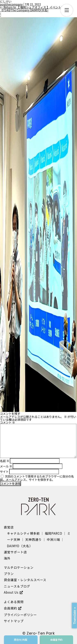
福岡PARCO (53, 533)
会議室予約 (56, 640)
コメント (7, 422)
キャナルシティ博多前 (23, 533)
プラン (9, 573)
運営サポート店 (15, 552)
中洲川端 (53, 539)
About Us (11, 592)
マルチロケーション (19, 567)
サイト (4, 472)
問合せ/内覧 (21, 640)
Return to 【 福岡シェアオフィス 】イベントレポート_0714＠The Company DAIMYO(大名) (36, 9)
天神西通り (33, 539)
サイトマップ (14, 621)
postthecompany (11, 4)
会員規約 (10, 608)
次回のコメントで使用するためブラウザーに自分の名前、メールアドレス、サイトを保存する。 (37, 478)
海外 (7, 558)
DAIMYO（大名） (20, 546)
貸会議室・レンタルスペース (25, 580)
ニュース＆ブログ (17, 586)
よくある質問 (14, 602)
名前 (5, 461)
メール (6, 466)
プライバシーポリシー (20, 615)
